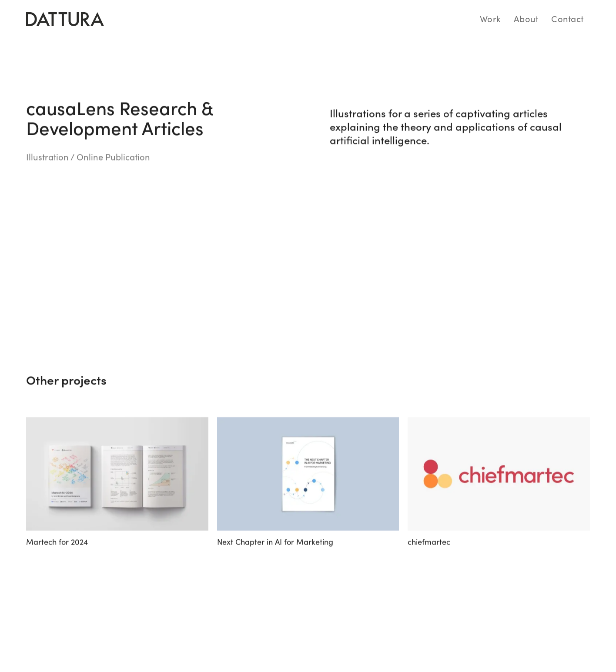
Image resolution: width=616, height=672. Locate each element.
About (526, 18)
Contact (567, 18)
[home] (65, 19)
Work (490, 18)
